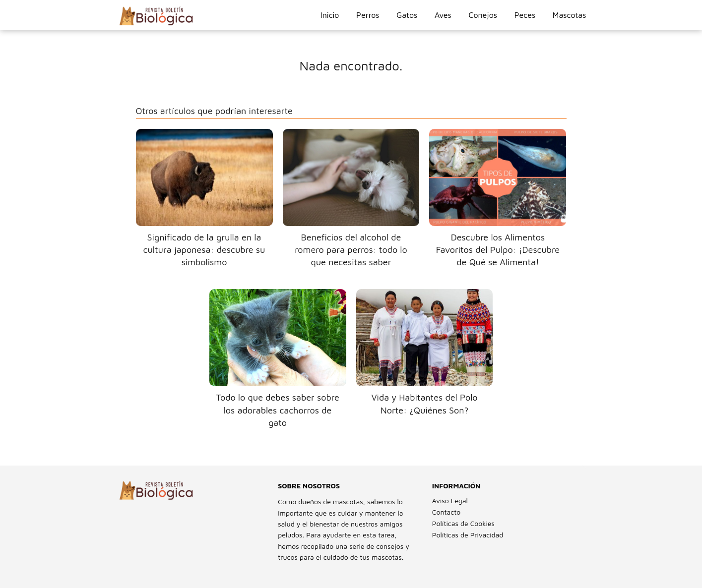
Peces (525, 15)
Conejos (483, 15)
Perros (368, 15)
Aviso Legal (450, 500)
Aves (443, 15)
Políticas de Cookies (463, 523)
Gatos (407, 15)
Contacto (446, 512)
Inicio (330, 15)
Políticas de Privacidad (468, 535)
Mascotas (570, 15)
